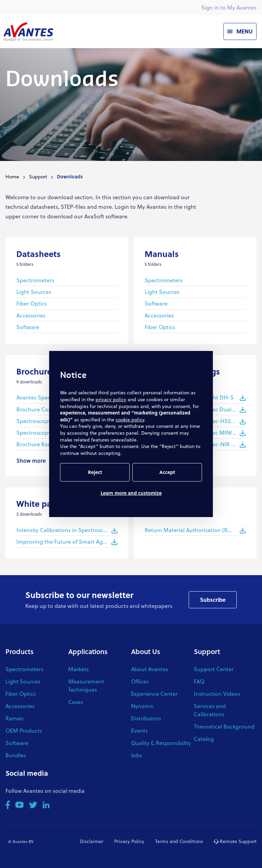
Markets (78, 669)
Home (12, 177)
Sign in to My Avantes (229, 7)
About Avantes (150, 669)
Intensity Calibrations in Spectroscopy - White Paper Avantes (67, 530)
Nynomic (142, 706)
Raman (14, 718)
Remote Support (235, 841)
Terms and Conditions (179, 841)
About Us (145, 651)
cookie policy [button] (130, 419)
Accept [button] (167, 472)
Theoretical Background (224, 726)
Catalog (204, 739)
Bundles (16, 755)
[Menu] (240, 31)
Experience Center (154, 694)
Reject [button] (95, 472)
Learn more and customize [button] (131, 493)
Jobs (136, 755)
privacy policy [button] (111, 399)
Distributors (146, 718)
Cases (76, 702)
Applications (88, 651)
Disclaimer (92, 841)
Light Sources (34, 292)
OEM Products (24, 730)
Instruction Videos (217, 694)
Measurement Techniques (86, 685)
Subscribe (213, 600)
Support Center (214, 669)
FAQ (199, 681)
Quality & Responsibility (161, 743)
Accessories (31, 315)
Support (38, 177)
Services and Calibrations (210, 710)
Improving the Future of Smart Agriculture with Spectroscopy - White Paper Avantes (67, 542)
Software (28, 327)
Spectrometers (35, 280)
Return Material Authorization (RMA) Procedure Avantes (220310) (195, 530)
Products (19, 651)
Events (139, 730)
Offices (140, 681)
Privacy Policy (129, 841)
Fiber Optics (32, 303)
